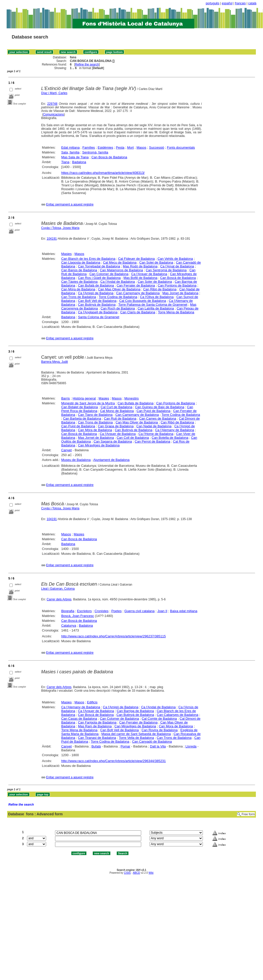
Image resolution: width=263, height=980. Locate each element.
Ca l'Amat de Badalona (177, 266)
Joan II (162, 611)
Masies (66, 254)
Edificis (92, 702)
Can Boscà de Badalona (109, 157)
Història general (84, 398)
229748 (52, 104)
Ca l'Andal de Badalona (118, 282)
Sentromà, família (95, 152)
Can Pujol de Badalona (154, 411)
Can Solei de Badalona (156, 262)
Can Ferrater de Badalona (136, 285)
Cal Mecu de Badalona (120, 262)
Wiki (151, 873)
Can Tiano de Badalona (95, 415)
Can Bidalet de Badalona (80, 407)
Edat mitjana (70, 147)
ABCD (136, 873)
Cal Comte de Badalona (159, 719)
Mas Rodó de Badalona (140, 266)
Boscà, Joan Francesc (78, 616)
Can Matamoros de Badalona (121, 270)
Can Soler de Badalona (155, 282)
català (252, 3)
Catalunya (69, 626)
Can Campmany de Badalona (138, 293)
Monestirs (131, 398)
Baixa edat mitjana (184, 611)
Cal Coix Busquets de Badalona (143, 301)
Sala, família (70, 152)
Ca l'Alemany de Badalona (175, 430)
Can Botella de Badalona (170, 438)
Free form (248, 814)
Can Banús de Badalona (79, 270)
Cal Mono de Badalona (117, 411)
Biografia (68, 611)
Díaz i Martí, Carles (54, 93)
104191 (52, 239)
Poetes (116, 611)
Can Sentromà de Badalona (166, 270)
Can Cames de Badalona (158, 418)
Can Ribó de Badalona (160, 289)
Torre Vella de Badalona (136, 738)
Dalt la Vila (158, 746)
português (212, 3)
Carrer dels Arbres (59, 599)
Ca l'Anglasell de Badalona (98, 312)
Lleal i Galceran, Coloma (58, 589)
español (227, 3)
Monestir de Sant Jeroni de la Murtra (88, 403)
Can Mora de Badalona (176, 726)
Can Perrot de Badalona (153, 441)
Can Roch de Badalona (118, 308)
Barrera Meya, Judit (55, 362)
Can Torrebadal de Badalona (99, 266)
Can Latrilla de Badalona (156, 308)
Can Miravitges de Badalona (99, 445)
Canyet (66, 450)
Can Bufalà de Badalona (96, 285)
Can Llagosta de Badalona (81, 262)
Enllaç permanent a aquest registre (70, 204)
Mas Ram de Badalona (95, 726)
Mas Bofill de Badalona (140, 278)
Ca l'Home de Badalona (156, 434)
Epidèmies (105, 147)
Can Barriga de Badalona (135, 711)
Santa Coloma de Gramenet (99, 317)
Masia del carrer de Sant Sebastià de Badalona (136, 734)
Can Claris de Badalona (138, 312)
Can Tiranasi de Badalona (97, 738)
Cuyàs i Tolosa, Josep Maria (60, 228)
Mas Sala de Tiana (75, 157)
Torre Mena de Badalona (176, 312)
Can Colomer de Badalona (109, 274)
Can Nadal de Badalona (154, 426)
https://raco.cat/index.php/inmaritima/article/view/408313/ (103, 173)
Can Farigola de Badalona (97, 722)
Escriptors (84, 611)
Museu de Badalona (76, 460)
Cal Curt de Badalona (116, 407)
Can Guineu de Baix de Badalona (160, 407)
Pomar (125, 746)
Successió (157, 147)
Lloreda (191, 746)
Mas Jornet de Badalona (180, 293)
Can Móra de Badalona (78, 289)
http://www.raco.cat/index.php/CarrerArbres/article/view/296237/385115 (113, 636)
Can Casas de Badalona (79, 719)
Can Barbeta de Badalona (82, 418)
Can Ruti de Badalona (120, 418)
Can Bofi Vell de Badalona (97, 301)
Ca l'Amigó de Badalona (96, 293)
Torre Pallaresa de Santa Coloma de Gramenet (153, 305)
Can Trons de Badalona (79, 297)
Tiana (65, 162)
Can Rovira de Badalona (160, 730)
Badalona (79, 162)
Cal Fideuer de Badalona (136, 259)
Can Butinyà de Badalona (97, 305)
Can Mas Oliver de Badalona (119, 289)
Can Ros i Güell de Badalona (99, 278)
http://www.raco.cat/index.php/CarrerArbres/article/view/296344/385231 (113, 761)
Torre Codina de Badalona (118, 297)
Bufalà (96, 746)
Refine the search (87, 65)
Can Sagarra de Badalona (113, 441)
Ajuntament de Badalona (111, 460)
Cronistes (102, 611)
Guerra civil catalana (140, 611)
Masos (141, 147)
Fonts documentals (181, 147)
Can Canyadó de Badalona (152, 742)
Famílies (89, 147)
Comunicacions (54, 114)
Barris (65, 398)
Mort (130, 147)
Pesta (120, 147)
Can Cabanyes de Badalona (177, 715)
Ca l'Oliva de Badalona (157, 297)
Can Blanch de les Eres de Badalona (88, 259)
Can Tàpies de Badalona (79, 282)
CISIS (127, 873)
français (240, 3)
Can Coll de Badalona (133, 438)
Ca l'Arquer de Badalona (149, 274)
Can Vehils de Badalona (175, 259)
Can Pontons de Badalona (177, 285)
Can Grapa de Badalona (116, 426)
